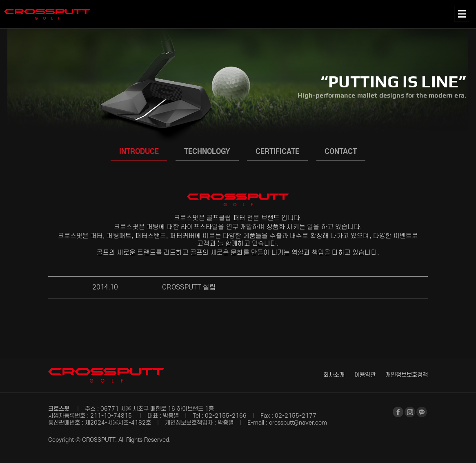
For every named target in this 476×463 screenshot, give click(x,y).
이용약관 (365, 375)
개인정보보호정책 (407, 375)
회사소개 (334, 375)
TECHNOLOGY (207, 151)
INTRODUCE (139, 151)
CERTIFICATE (277, 151)
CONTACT (341, 151)
